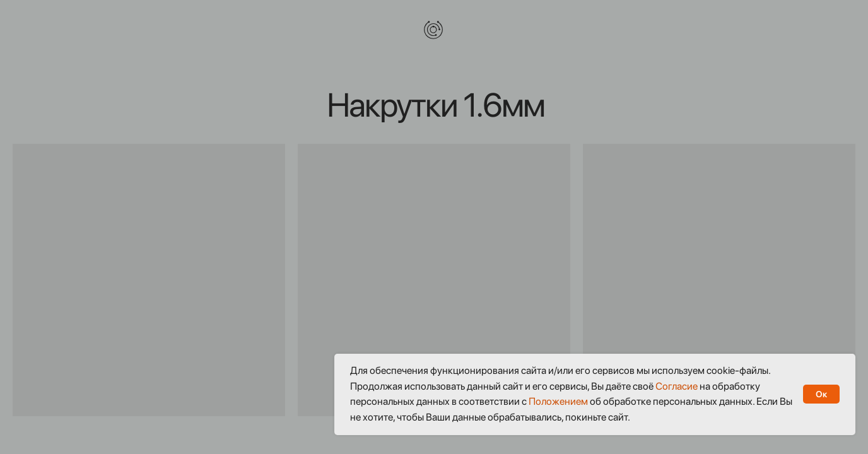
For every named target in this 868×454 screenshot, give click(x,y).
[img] (433, 30)
